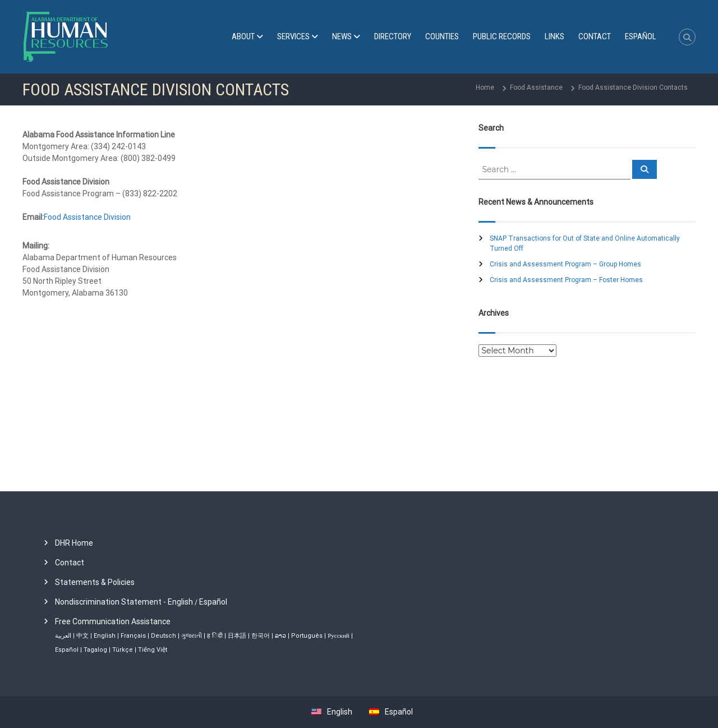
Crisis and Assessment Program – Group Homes (565, 264)
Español (213, 602)
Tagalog (95, 650)
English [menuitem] (340, 712)
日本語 (237, 636)
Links (554, 36)
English (105, 636)
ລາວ (280, 636)
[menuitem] (641, 37)
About (243, 36)
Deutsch (164, 636)
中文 (82, 636)
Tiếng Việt (153, 650)
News (342, 36)
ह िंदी (215, 636)
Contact (595, 36)
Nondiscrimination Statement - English (124, 602)
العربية (63, 636)
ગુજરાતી (192, 636)
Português (307, 636)
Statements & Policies (95, 582)
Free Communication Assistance (113, 621)
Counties (442, 36)
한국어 (261, 636)
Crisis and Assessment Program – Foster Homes (566, 280)
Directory (393, 36)
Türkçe (123, 650)
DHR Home (74, 543)
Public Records (502, 36)
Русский (339, 636)
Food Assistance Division (87, 217)
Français (133, 636)
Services (293, 36)
